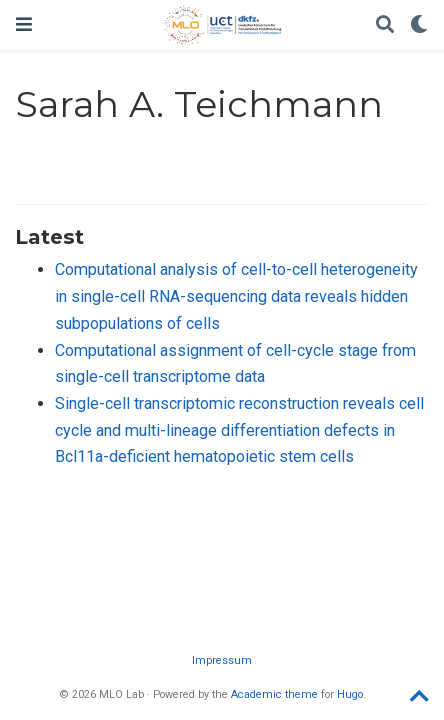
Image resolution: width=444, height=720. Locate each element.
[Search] (385, 25)
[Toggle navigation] (24, 24)
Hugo (350, 694)
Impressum (222, 660)
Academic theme (274, 694)
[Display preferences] (419, 25)
